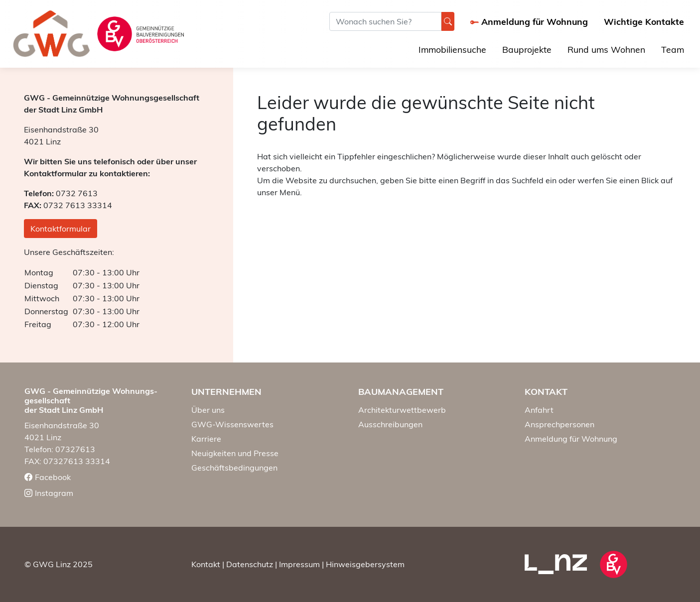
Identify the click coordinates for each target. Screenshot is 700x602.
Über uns (208, 410)
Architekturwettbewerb (402, 410)
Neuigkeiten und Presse (235, 453)
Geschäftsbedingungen (234, 468)
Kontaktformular (61, 229)
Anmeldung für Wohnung (571, 439)
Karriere (206, 439)
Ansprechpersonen (560, 424)
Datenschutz (250, 564)
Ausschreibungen (390, 424)
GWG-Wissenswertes (232, 424)
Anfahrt (539, 410)
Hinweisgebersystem (365, 564)
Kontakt (206, 564)
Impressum (299, 564)
